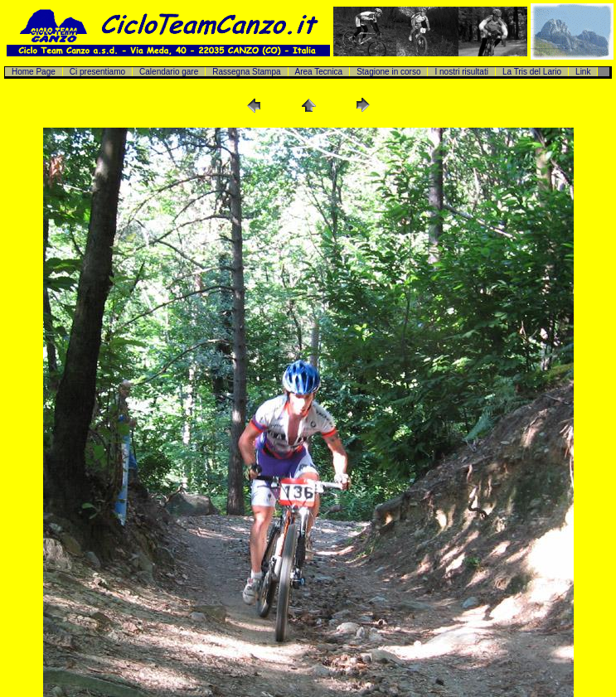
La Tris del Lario (532, 72)
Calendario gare (169, 72)
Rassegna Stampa (246, 72)
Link (583, 72)
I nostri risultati (461, 72)
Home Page (34, 72)
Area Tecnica (319, 72)
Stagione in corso (388, 72)
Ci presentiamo (97, 72)
